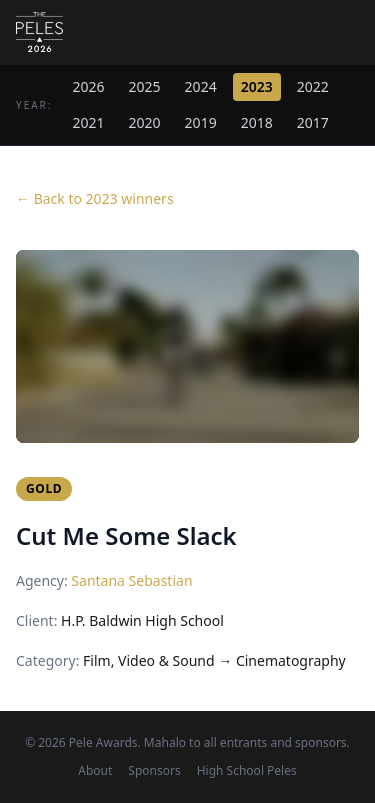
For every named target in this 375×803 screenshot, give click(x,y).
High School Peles (247, 771)
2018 (257, 122)
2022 (313, 86)
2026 (89, 86)
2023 (257, 86)
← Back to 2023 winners (95, 198)
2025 (145, 86)
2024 (201, 86)
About (95, 771)
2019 (201, 122)
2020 (145, 122)
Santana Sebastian (131, 580)
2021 (89, 122)
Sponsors (154, 771)
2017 (313, 122)
